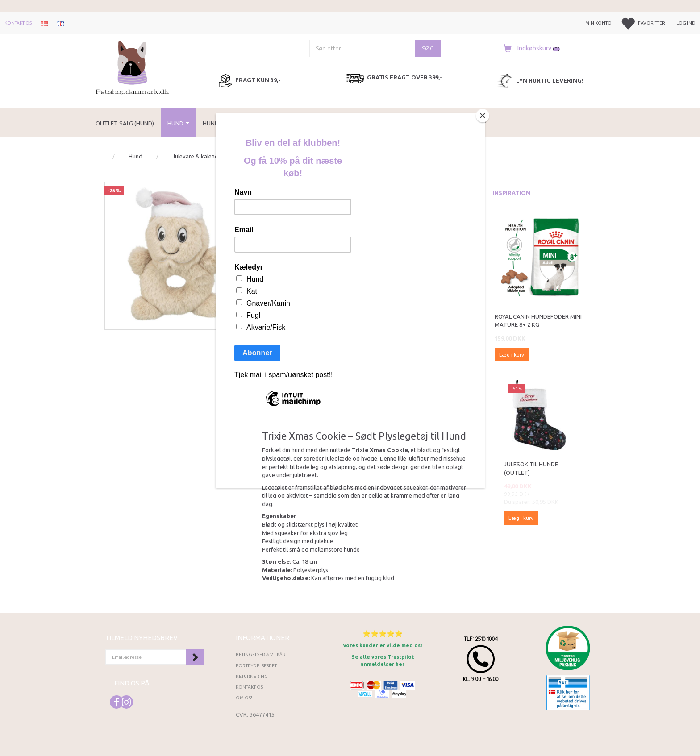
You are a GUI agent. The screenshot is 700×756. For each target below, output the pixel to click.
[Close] (483, 116)
